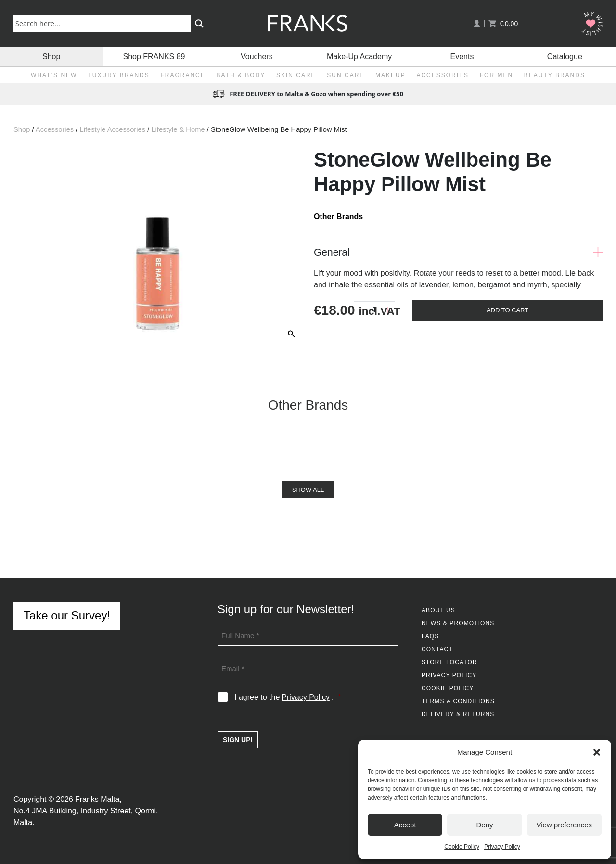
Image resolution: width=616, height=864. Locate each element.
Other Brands (338, 216)
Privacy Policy (502, 847)
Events (462, 57)
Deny (484, 825)
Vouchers (257, 57)
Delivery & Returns (458, 714)
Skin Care (296, 75)
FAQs (430, 636)
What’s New (54, 75)
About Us (438, 610)
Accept (405, 825)
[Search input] (104, 23)
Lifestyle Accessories (112, 129)
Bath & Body (241, 75)
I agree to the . (288, 697)
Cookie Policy (462, 847)
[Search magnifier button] (199, 24)
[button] (597, 752)
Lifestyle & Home (178, 129)
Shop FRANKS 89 (154, 57)
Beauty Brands (555, 75)
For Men (496, 75)
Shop (51, 57)
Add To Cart (507, 310)
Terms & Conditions (458, 701)
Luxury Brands (119, 75)
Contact (437, 649)
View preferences (565, 825)
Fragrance (183, 75)
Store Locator (449, 662)
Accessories (443, 75)
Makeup (391, 75)
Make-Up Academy (359, 57)
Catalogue (565, 57)
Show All (308, 490)
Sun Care (346, 75)
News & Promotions (458, 623)
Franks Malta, (98, 799)
